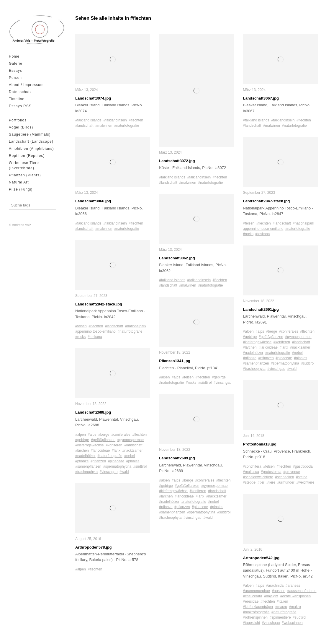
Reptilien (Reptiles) (27, 156)
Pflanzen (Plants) (25, 175)
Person (15, 78)
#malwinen (104, 126)
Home (14, 56)
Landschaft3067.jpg (261, 98)
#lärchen (82, 451)
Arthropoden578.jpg (94, 547)
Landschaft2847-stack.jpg (267, 201)
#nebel (130, 456)
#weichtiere (305, 482)
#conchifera (252, 466)
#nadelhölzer (85, 456)
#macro (281, 607)
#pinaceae (116, 461)
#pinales (133, 461)
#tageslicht (252, 623)
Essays (15, 71)
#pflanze (82, 461)
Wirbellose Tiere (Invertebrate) (24, 165)
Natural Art (19, 182)
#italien (282, 601)
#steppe (249, 482)
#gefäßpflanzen (103, 440)
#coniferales (121, 435)
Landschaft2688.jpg (93, 412)
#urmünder (286, 482)
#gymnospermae (131, 440)
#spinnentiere (280, 617)
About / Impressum (26, 85)
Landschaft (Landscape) (31, 142)
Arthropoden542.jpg (261, 558)
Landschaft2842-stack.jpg (99, 304)
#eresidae (251, 601)
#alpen (81, 435)
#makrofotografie (256, 612)
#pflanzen (98, 461)
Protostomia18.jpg (260, 444)
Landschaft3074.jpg (93, 98)
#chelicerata (253, 596)
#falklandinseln (115, 120)
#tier (261, 482)
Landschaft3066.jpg (93, 201)
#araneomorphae (257, 591)
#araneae (293, 586)
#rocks (80, 337)
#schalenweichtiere (258, 477)
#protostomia (271, 472)
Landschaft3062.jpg (177, 258)
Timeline (17, 99)
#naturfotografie (127, 126)
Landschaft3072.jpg (177, 161)
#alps (92, 435)
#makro (295, 607)
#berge (104, 435)
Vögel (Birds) (21, 127)
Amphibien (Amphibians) (31, 149)
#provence (291, 472)
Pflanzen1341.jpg (175, 361)
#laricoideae (100, 451)
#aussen (279, 591)
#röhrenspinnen (255, 617)
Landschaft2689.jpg (177, 458)
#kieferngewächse (90, 445)
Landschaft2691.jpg (261, 309)
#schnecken (284, 477)
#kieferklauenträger (258, 607)
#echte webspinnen (295, 596)
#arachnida (275, 586)
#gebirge (82, 440)
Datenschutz (20, 92)
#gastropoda (303, 466)
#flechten (136, 120)
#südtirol (140, 466)
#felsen (81, 326)
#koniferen (114, 445)
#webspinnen (292, 623)
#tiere (271, 482)
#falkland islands (88, 120)
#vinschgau (109, 472)
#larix (116, 451)
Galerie (16, 64)
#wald (124, 472)
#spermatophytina (117, 466)
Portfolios (18, 120)
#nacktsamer (132, 451)
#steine (302, 477)
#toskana (95, 337)
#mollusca (251, 472)
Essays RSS (20, 106)
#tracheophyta (86, 472)
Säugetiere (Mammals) (30, 134)
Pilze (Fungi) (21, 189)
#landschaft (84, 126)
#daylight (271, 596)
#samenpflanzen (88, 466)
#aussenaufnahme (302, 591)
